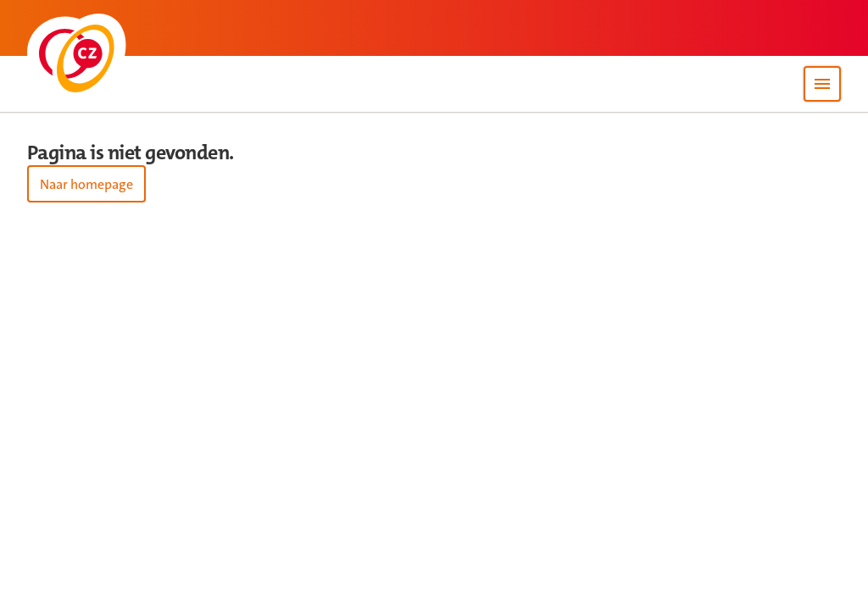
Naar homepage (86, 184)
